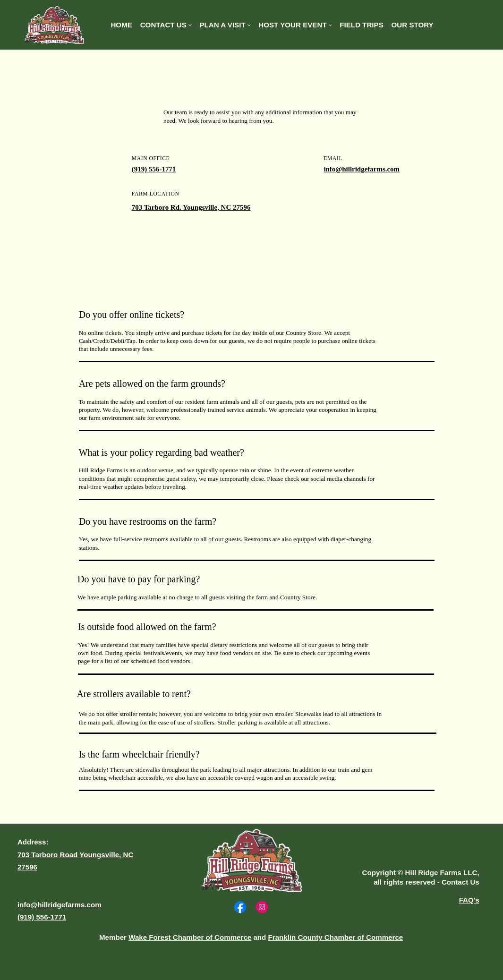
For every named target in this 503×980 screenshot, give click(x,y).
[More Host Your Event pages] (330, 25)
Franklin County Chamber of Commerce (336, 937)
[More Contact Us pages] (190, 25)
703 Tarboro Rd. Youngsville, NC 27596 (191, 207)
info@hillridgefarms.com (362, 169)
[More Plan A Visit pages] (249, 25)
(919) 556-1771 (154, 169)
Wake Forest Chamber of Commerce (190, 937)
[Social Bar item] (240, 907)
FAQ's (469, 900)
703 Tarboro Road (48, 855)
